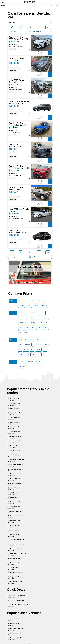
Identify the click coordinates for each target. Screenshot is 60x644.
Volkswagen (35, 313)
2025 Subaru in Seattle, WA (14, 498)
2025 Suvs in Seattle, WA (14, 409)
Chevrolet (40, 328)
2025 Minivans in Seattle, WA (15, 573)
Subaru (43, 313)
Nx (34, 345)
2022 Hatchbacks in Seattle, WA (16, 545)
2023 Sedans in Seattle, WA (15, 428)
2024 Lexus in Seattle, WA (14, 484)
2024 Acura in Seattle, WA (14, 489)
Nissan (40, 323)
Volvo (26, 318)
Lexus (27, 313)
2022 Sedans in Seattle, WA (15, 536)
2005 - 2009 (22, 367)
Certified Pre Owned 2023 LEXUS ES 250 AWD (18, 232)
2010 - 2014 (39, 362)
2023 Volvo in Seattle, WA (14, 451)
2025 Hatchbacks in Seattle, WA (16, 521)
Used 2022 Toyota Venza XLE (17, 60)
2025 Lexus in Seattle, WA (14, 479)
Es (20, 350)
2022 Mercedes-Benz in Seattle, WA (17, 554)
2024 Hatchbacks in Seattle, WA (16, 475)
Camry (39, 340)
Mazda (27, 328)
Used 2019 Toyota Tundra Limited (17, 81)
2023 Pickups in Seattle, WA (15, 531)
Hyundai (45, 318)
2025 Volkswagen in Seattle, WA (16, 470)
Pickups (43, 301)
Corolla (28, 354)
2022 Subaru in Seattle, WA (14, 568)
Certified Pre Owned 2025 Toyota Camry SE (19, 38)
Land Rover (33, 323)
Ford (46, 328)
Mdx (45, 350)
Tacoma (38, 350)
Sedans (27, 301)
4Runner (32, 340)
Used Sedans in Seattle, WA (15, 625)
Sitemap (30, 643)
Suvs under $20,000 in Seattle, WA (16, 596)
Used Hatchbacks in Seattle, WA (16, 629)
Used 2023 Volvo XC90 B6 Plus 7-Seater (19, 103)
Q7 (43, 354)
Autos (3, 6)
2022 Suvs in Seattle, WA (14, 423)
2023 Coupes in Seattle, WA (15, 578)
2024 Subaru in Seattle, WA (14, 493)
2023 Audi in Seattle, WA (14, 442)
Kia (20, 332)
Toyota (21, 313)
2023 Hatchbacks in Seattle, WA (16, 517)
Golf (34, 354)
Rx (26, 340)
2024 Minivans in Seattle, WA (15, 559)
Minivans (21, 306)
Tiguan (21, 354)
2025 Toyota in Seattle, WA (14, 418)
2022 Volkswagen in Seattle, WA (16, 540)
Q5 (39, 354)
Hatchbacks (35, 301)
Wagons (36, 306)
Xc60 (40, 345)
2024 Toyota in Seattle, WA (14, 414)
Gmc (33, 328)
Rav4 (21, 340)
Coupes (29, 306)
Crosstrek (46, 345)
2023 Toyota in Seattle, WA (14, 432)
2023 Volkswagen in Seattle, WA (16, 461)
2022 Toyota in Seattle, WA (14, 507)
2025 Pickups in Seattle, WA (15, 564)
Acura (32, 318)
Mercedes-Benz (23, 323)
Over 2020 (22, 362)
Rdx (32, 350)
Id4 (44, 340)
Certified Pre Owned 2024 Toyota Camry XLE (19, 167)
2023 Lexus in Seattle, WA (14, 447)
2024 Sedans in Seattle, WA (15, 437)
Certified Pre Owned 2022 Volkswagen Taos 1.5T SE (19, 125)
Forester (26, 350)
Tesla (21, 328)
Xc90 (21, 345)
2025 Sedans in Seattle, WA (15, 456)
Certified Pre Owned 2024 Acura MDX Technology (17, 147)
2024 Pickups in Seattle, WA (15, 512)
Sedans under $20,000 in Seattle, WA (17, 601)
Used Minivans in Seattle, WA (15, 639)
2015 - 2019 (30, 362)
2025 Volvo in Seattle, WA (14, 503)
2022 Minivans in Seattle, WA (15, 582)
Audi (20, 318)
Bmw (46, 323)
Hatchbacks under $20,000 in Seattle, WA (18, 606)
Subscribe (57, 6)
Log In (52, 6)
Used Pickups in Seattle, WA (15, 634)
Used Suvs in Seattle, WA (14, 620)
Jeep (25, 332)
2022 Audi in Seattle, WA (14, 526)
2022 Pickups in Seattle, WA (15, 550)
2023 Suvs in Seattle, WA (14, 400)
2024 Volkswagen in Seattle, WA (16, 465)
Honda (39, 318)
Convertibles (44, 306)
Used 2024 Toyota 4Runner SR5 (17, 189)
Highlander (28, 345)
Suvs (21, 301)
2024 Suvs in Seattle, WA (14, 404)
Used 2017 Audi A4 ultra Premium (19, 210)
